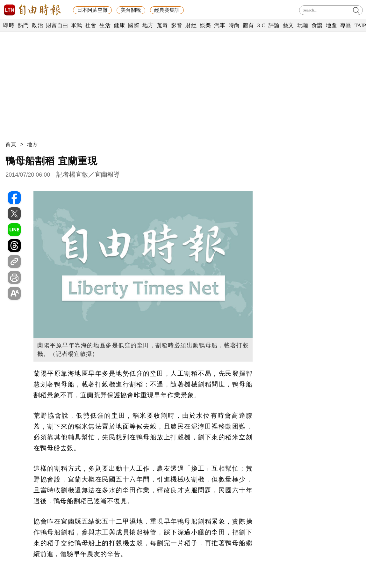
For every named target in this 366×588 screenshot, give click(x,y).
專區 (346, 25)
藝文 (288, 25)
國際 (134, 25)
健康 (119, 25)
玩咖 (303, 25)
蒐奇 (162, 25)
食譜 (317, 25)
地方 (148, 25)
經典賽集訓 (167, 10)
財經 (191, 25)
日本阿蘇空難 (92, 10)
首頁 (11, 144)
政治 (37, 25)
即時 (9, 25)
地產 (331, 25)
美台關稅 (131, 10)
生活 (105, 25)
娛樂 (205, 25)
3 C (261, 25)
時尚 (234, 25)
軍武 (76, 25)
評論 (274, 25)
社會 (91, 25)
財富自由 (57, 25)
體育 (248, 25)
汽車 (220, 25)
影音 (177, 25)
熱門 (23, 25)
